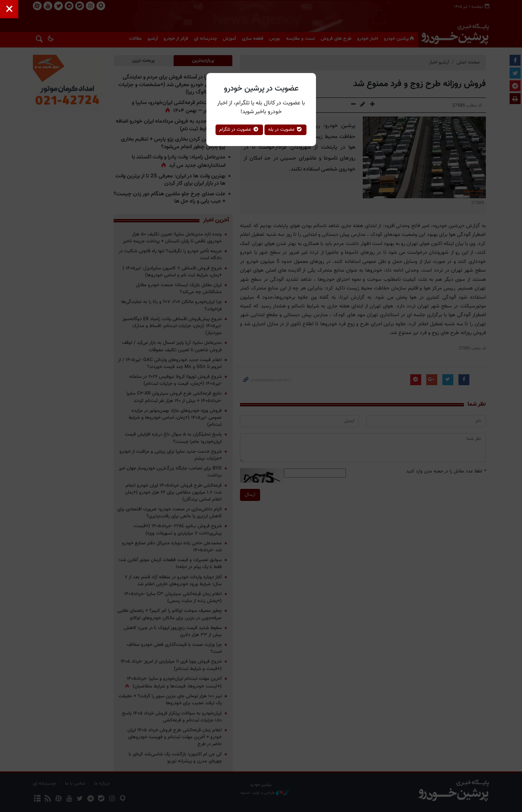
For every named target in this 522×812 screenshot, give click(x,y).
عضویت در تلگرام (239, 130)
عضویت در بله (285, 130)
